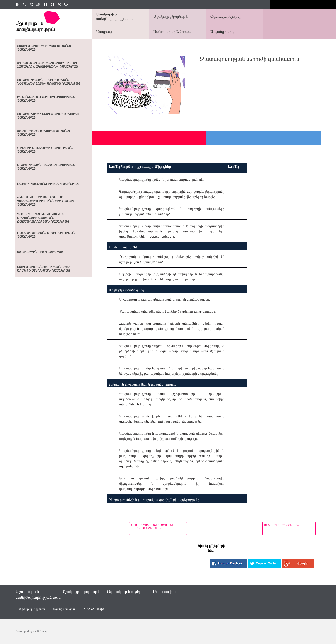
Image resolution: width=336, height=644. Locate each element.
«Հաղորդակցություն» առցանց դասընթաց (43, 133)
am (38, 5)
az (31, 5)
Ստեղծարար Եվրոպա (172, 31)
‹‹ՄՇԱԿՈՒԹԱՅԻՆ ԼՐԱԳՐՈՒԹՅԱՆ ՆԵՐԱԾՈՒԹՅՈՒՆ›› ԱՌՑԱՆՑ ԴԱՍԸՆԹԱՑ (49, 82)
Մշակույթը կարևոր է (171, 16)
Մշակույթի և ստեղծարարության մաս (116, 16)
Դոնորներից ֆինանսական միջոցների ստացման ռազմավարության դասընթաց (43, 218)
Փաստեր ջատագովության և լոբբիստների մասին (130, 526)
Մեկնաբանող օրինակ (280, 525)
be (45, 5)
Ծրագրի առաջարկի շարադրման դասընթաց (45, 150)
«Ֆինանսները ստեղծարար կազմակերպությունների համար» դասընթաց (46, 201)
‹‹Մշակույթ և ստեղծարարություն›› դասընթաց (48, 116)
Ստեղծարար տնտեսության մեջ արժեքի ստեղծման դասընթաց (43, 269)
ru (24, 5)
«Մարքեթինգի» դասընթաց (40, 252)
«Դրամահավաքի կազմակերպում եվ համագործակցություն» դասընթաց (47, 65)
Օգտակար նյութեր (226, 16)
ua (66, 5)
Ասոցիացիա (106, 31)
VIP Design (42, 631)
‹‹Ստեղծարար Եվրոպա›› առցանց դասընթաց (44, 48)
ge (52, 5)
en (17, 5)
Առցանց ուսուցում (225, 31)
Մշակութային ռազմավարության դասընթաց (46, 167)
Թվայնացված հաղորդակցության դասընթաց (46, 99)
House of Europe (93, 609)
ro (59, 5)
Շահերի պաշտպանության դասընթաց (48, 184)
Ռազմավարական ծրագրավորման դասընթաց (46, 235)
